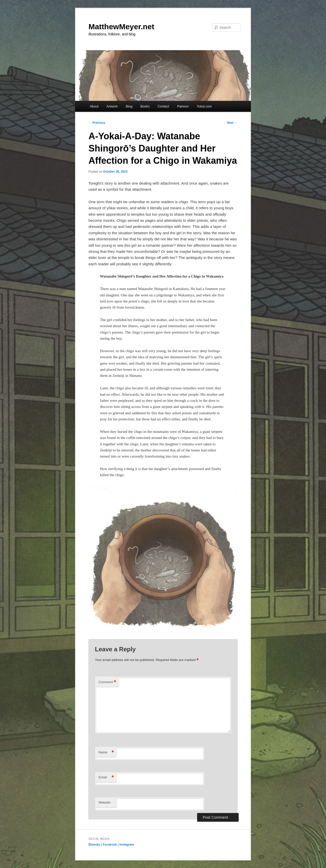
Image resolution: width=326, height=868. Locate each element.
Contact (163, 106)
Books (145, 106)
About (94, 106)
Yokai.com (204, 106)
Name (106, 753)
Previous (97, 123)
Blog (129, 106)
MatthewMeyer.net (121, 27)
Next (232, 123)
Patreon (183, 106)
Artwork (112, 106)
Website (105, 802)
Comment (107, 682)
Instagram (127, 845)
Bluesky (94, 845)
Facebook (110, 845)
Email (106, 777)
